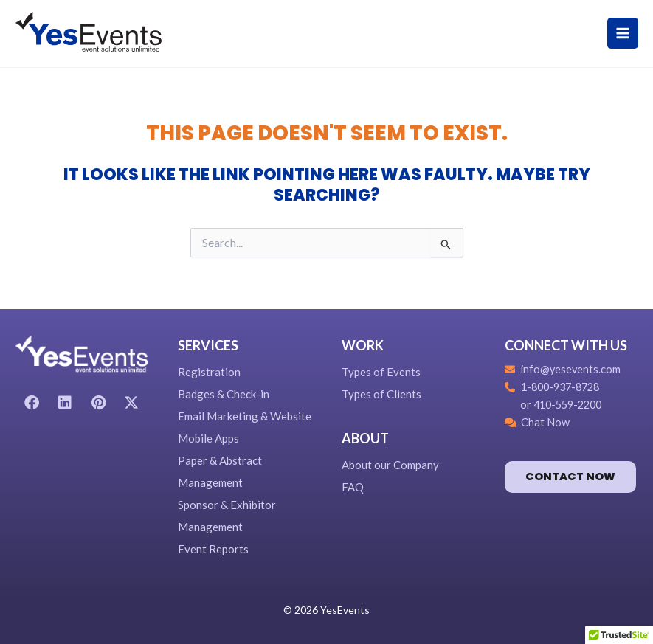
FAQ (353, 487)
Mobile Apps (208, 438)
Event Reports (213, 549)
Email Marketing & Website (245, 416)
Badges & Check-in (224, 394)
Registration (209, 372)
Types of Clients (381, 394)
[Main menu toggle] (623, 33)
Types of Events (381, 372)
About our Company (390, 465)
